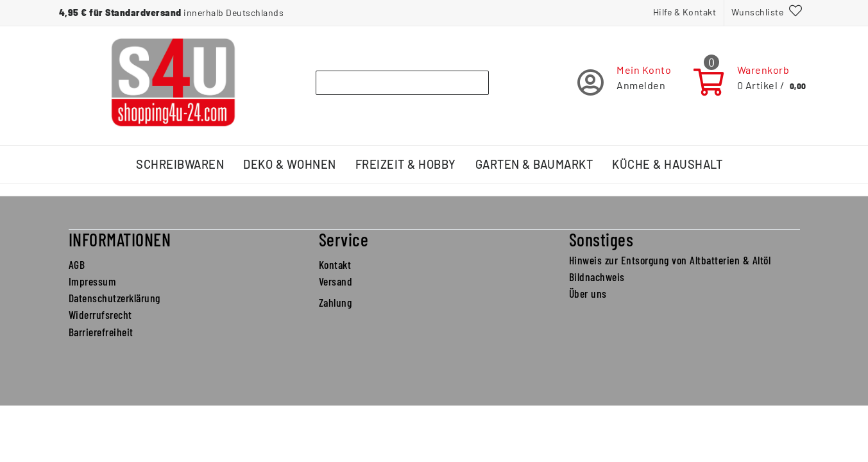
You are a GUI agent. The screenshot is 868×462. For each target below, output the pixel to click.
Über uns (588, 293)
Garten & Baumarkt (534, 164)
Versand (336, 281)
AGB (77, 264)
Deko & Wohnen (290, 164)
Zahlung (336, 302)
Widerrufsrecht (100, 314)
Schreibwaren (180, 164)
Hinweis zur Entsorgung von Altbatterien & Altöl (670, 260)
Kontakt (335, 264)
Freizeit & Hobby (406, 164)
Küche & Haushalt (667, 164)
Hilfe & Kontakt (685, 12)
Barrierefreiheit (101, 332)
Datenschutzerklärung (115, 298)
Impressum (93, 281)
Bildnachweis (597, 277)
